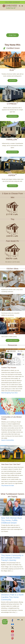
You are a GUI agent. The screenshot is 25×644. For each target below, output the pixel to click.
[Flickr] (12, 624)
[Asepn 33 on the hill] (12, 157)
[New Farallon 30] (12, 122)
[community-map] (12, 398)
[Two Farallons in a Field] (12, 446)
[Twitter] (12, 628)
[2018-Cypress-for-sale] (12, 86)
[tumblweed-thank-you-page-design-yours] (12, 349)
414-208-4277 (16, 2)
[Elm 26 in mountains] (12, 52)
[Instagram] (12, 635)
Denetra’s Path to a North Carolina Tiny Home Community (12, 597)
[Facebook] (12, 621)
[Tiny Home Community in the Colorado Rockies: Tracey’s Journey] (12, 545)
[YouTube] (12, 631)
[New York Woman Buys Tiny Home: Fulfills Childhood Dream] (12, 507)
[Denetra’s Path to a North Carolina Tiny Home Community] (12, 584)
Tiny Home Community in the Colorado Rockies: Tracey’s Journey (12, 558)
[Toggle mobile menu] (22, 6)
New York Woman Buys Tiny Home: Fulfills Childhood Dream (11, 520)
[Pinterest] (12, 639)
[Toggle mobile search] (20, 6)
